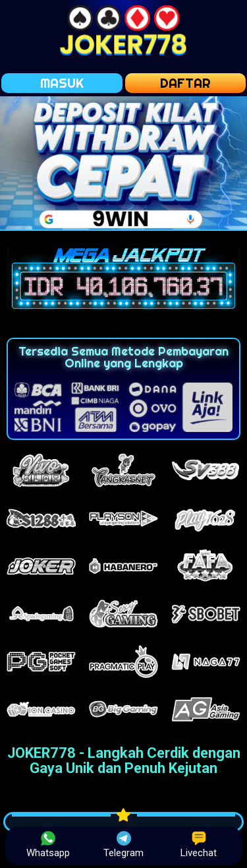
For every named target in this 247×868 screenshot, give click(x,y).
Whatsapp (48, 845)
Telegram (123, 845)
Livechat (199, 845)
